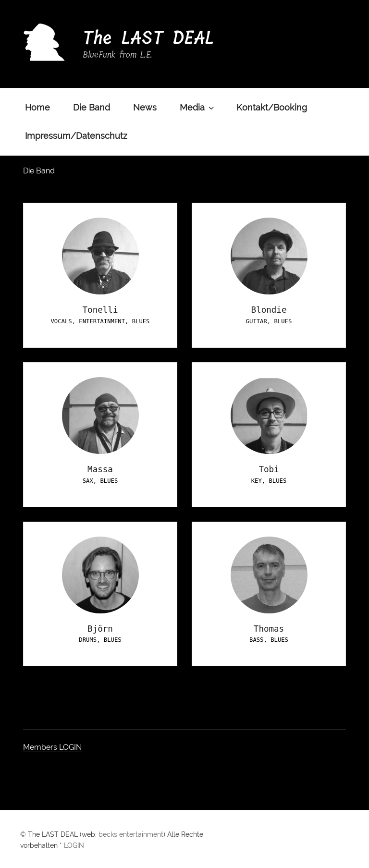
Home (37, 107)
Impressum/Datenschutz (76, 136)
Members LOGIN (52, 747)
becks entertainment (131, 834)
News (145, 107)
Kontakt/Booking (272, 107)
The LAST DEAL (148, 38)
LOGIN (74, 845)
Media (198, 107)
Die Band (92, 107)
